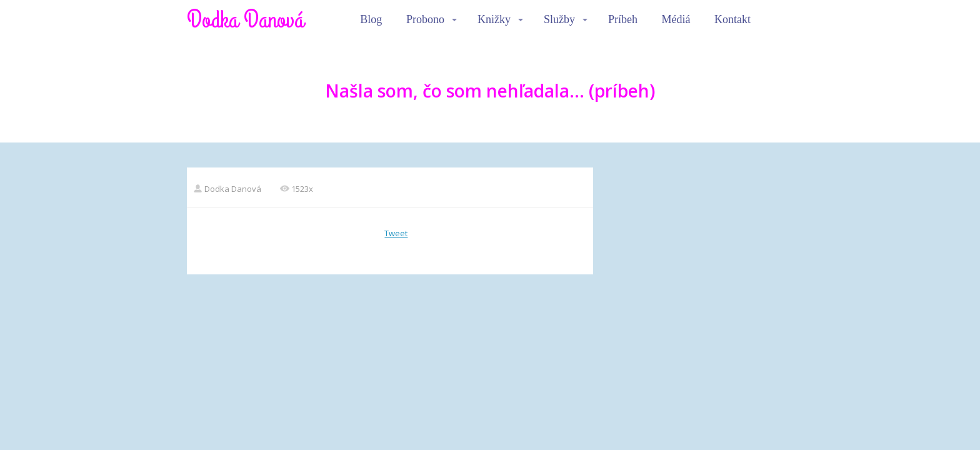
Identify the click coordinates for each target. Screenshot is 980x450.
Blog (371, 19)
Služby (559, 19)
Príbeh (623, 19)
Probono (425, 19)
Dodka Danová (245, 20)
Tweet (396, 233)
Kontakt (732, 19)
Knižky (494, 19)
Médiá (676, 19)
